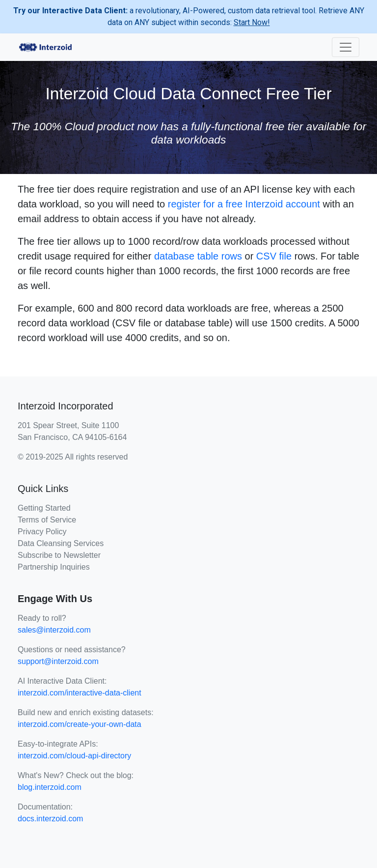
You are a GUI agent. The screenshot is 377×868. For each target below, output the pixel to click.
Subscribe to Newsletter (59, 555)
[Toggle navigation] (346, 47)
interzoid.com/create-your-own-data (80, 724)
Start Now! (252, 22)
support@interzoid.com (58, 661)
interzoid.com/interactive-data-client (80, 693)
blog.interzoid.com (50, 787)
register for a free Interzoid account (244, 204)
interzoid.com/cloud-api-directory (74, 756)
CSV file (274, 256)
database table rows (198, 256)
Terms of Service (47, 520)
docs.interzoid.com (50, 819)
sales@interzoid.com (54, 630)
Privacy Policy (42, 532)
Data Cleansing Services (61, 543)
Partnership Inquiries (54, 567)
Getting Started (44, 508)
